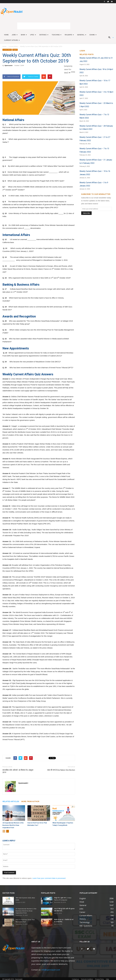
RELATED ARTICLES (11, 801)
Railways (69, 35)
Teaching (57, 35)
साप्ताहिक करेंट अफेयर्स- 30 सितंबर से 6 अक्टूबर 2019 (18, 771)
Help (107, 979)
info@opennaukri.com (51, 969)
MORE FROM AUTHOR (30, 801)
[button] (110, 38)
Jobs (15, 35)
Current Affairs (12, 40)
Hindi (82, 902)
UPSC (33, 35)
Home (6, 35)
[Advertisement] (44, 26)
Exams (93, 35)
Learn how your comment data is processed (49, 878)
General (82, 35)
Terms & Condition (87, 979)
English (15, 50)
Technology (85, 922)
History (83, 919)
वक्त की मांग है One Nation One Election (61, 770)
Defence (44, 35)
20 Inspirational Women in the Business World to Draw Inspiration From (12, 825)
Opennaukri (9, 65)
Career (82, 912)
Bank (24, 35)
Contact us (75, 979)
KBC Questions (86, 925)
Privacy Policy (99, 979)
